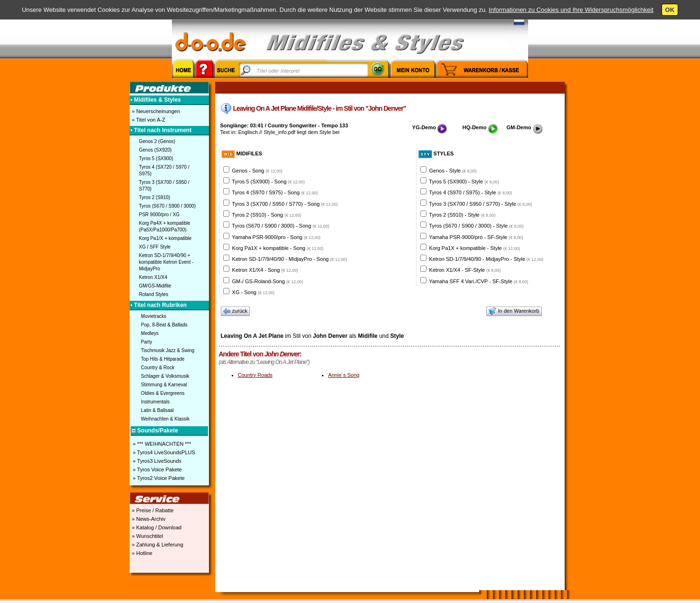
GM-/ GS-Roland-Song (268, 281)
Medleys (150, 333)
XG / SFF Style (155, 247)
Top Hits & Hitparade (163, 359)
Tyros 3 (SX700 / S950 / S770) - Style (480, 204)
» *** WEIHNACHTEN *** (161, 444)
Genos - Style (453, 171)
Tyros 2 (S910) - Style (462, 215)
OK (670, 10)
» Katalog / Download (156, 527)
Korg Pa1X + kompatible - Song (278, 248)
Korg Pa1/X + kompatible (166, 238)
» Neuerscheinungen (156, 111)
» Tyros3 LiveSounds (157, 461)
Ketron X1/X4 (153, 277)
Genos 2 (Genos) (157, 141)
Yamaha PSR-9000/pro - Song (276, 237)
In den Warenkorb (514, 311)
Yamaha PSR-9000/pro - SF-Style (476, 237)
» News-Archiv (148, 519)
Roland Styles (154, 294)
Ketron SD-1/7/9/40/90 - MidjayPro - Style (487, 259)
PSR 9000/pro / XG (160, 215)
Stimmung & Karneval (164, 385)
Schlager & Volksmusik (165, 376)
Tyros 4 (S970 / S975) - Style (470, 192)
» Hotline (142, 553)
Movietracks (154, 316)
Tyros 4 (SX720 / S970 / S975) (164, 170)
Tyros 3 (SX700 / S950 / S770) (164, 186)
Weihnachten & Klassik (165, 419)
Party (147, 342)
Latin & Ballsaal (157, 410)
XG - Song (254, 292)
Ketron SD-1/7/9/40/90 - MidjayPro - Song (290, 259)
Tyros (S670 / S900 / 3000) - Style (476, 226)
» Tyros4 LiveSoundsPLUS (163, 452)
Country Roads (255, 375)
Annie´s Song (344, 375)
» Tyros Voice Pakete (157, 469)
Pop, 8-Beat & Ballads (164, 325)
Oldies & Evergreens (163, 393)
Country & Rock (158, 368)
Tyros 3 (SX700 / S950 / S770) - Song (285, 204)
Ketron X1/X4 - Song (265, 270)
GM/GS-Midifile (155, 286)
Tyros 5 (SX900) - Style (464, 182)
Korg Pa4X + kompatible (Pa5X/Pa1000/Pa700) (165, 226)
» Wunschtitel (147, 536)
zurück (236, 311)
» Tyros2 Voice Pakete (158, 478)
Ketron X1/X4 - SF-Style (465, 270)
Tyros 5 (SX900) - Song (268, 182)
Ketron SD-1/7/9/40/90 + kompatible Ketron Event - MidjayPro (166, 262)
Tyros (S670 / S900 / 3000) (168, 206)
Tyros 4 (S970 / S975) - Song (275, 192)
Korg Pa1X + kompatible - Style (475, 248)
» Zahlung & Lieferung (157, 545)
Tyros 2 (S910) (155, 197)
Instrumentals (155, 402)
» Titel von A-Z (148, 120)
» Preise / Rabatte (152, 510)
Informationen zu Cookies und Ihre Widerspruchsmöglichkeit (571, 10)
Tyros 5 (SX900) (156, 158)
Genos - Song (257, 171)
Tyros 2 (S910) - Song (266, 215)
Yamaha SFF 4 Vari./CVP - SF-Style (478, 281)
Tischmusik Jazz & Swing (168, 350)
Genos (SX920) (156, 150)
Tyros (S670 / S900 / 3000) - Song (280, 226)
